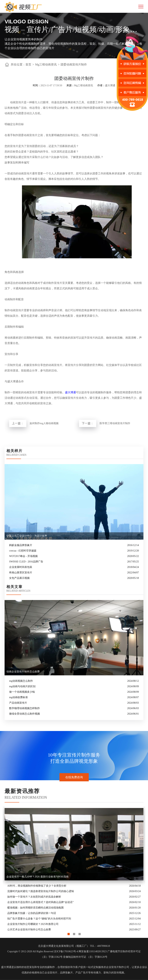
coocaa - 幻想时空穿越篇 (23, 551)
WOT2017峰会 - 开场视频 (23, 556)
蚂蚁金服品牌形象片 (21, 545)
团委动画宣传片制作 (74, 64)
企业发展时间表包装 (21, 567)
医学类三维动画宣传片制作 (115, 423)
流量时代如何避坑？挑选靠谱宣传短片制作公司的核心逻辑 (41, 891)
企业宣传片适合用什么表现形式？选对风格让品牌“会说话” (40, 902)
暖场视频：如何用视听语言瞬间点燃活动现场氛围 (35, 908)
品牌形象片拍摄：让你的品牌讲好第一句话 (32, 913)
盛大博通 (70, 392)
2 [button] (74, 933)
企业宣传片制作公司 (118, 967)
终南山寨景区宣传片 (21, 573)
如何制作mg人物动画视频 (44, 423)
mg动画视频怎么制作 (21, 681)
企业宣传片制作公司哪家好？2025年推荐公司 (33, 924)
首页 (28, 64)
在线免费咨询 (74, 777)
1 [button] (69, 933)
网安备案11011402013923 (93, 951)
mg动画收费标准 (18, 697)
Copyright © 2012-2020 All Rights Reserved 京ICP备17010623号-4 (43, 951)
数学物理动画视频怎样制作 (25, 708)
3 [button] (80, 933)
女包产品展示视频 (19, 578)
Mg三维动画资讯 (46, 64)
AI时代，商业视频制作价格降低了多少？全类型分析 (37, 886)
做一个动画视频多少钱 (22, 692)
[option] (74, 869)
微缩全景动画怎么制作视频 (25, 714)
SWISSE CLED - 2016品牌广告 (26, 562)
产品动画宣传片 (18, 703)
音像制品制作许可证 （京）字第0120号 (85, 957)
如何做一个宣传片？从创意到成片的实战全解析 (34, 897)
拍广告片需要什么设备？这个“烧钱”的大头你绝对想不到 (39, 919)
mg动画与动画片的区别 (22, 686)
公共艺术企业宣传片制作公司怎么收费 (29, 930)
